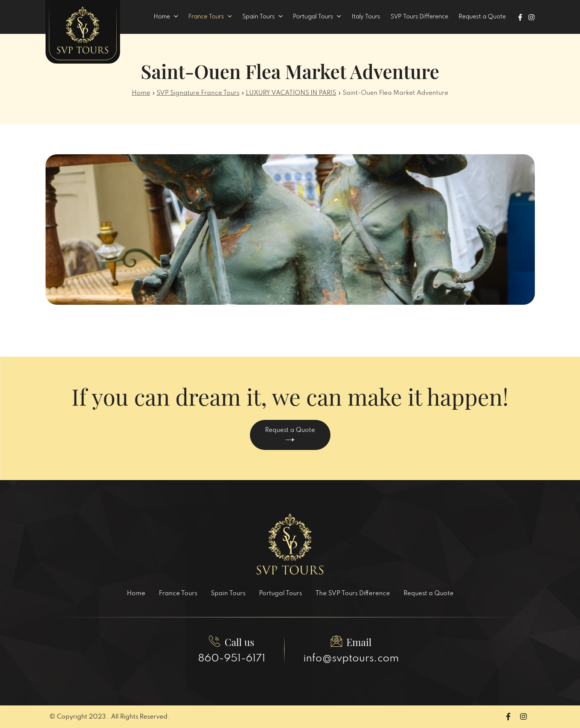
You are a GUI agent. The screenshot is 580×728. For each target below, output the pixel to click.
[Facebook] (520, 17)
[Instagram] (531, 17)
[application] (196, 17)
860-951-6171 (232, 659)
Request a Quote (290, 434)
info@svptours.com (351, 659)
